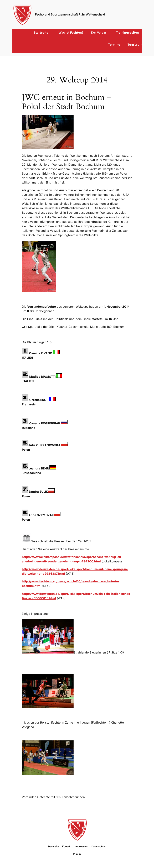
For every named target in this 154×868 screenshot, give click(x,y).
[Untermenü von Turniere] (135, 45)
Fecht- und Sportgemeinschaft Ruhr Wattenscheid (70, 14)
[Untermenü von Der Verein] (100, 33)
